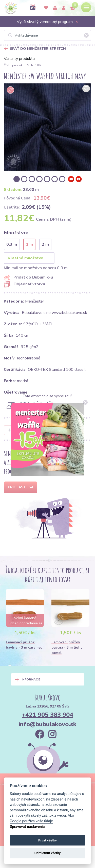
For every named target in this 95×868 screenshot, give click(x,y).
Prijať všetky (48, 840)
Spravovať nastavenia (27, 827)
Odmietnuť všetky (48, 853)
